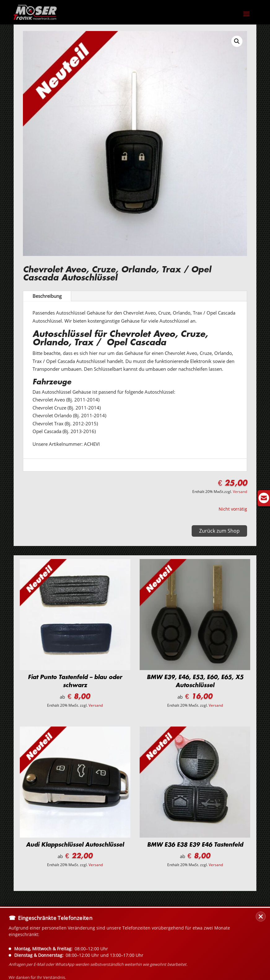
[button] (237, 41)
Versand (240, 492)
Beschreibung (47, 296)
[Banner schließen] (261, 948)
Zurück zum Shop (219, 531)
